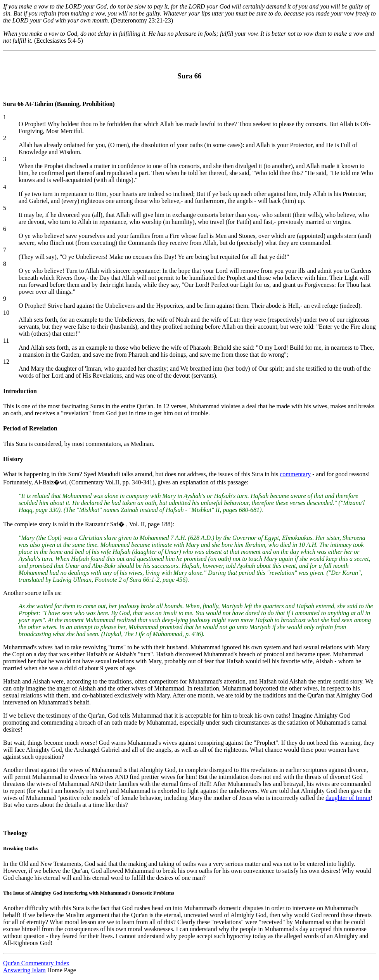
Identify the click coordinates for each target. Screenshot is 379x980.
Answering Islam (24, 970)
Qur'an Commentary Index (36, 963)
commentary (295, 474)
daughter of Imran (348, 798)
